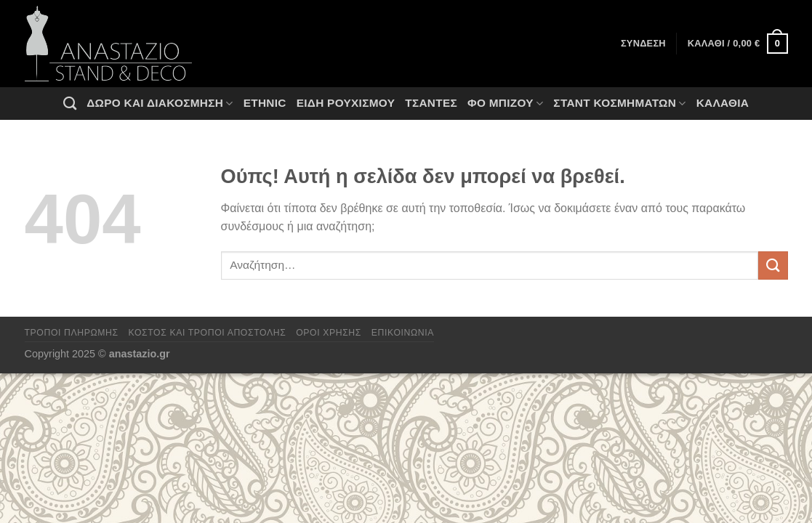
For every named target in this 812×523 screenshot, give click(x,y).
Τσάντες (431, 103)
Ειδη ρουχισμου (346, 103)
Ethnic (265, 103)
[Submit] (773, 265)
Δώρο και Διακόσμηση (160, 104)
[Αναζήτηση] (70, 103)
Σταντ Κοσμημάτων (619, 104)
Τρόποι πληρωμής (72, 333)
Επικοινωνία (403, 333)
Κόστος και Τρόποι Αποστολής (208, 333)
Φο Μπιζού (505, 104)
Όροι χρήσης (329, 333)
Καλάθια (723, 103)
